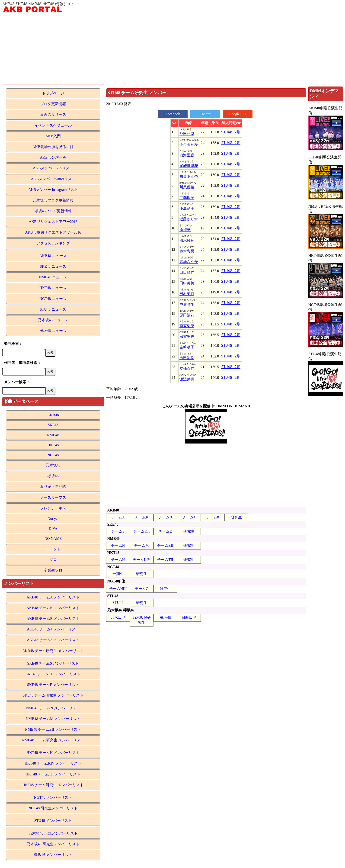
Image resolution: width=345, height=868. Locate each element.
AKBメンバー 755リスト (53, 168)
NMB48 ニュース (53, 277)
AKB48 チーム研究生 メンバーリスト (53, 651)
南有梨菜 (187, 326)
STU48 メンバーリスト (53, 821)
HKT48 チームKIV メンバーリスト (53, 763)
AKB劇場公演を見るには (53, 147)
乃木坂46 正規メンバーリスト (53, 833)
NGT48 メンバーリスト (53, 797)
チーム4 (189, 517)
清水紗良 (187, 240)
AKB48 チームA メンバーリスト (53, 597)
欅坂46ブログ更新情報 (53, 211)
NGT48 (53, 455)
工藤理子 (187, 198)
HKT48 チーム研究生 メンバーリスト (53, 785)
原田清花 (187, 315)
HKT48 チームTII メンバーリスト (53, 774)
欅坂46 (53, 476)
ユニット (53, 549)
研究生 (236, 517)
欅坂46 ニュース (53, 331)
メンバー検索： (17, 382)
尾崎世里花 (189, 166)
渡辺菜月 (187, 379)
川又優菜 (187, 187)
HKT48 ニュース (53, 288)
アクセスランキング (53, 243)
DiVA (53, 529)
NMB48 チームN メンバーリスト (53, 708)
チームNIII (118, 589)
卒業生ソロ (53, 570)
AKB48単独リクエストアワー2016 (53, 232)
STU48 (118, 603)
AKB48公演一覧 (53, 157)
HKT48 (53, 445)
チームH (118, 560)
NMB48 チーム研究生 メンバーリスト (53, 740)
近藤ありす (189, 219)
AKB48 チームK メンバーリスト (53, 608)
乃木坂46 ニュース (53, 320)
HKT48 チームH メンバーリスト (53, 753)
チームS (118, 531)
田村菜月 (187, 294)
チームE (165, 531)
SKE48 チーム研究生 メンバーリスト (53, 695)
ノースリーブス (53, 497)
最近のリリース (53, 114)
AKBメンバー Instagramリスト (53, 190)
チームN (118, 545)
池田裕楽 (187, 134)
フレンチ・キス (53, 508)
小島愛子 (187, 208)
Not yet (53, 519)
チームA (118, 517)
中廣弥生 (187, 304)
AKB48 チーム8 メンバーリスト (53, 640)
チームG (142, 589)
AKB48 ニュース (53, 256)
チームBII (165, 545)
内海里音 (187, 155)
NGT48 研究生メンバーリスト (53, 808)
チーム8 (213, 517)
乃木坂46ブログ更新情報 (53, 200)
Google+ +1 (238, 114)
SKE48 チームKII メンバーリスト (53, 674)
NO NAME (53, 538)
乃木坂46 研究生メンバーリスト (53, 844)
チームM (141, 545)
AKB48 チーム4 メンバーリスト (53, 629)
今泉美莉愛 (189, 144)
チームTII (165, 560)
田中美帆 (187, 283)
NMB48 (53, 435)
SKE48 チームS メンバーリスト (53, 663)
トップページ (53, 93)
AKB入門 (53, 136)
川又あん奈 (189, 176)
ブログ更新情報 (53, 104)
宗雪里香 (187, 336)
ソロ (53, 560)
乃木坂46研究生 (142, 620)
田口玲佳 (187, 272)
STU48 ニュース (53, 309)
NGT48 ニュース (53, 299)
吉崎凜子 (187, 347)
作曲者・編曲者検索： (22, 363)
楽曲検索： (13, 344)
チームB (165, 517)
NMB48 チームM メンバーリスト (53, 719)
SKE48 (53, 425)
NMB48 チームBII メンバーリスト (53, 729)
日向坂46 (189, 618)
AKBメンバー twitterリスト (53, 179)
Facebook (173, 114)
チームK (142, 517)
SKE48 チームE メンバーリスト (53, 685)
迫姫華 (185, 230)
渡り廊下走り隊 (53, 487)
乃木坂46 (53, 465)
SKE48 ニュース (53, 266)
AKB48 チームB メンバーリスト (53, 619)
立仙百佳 (187, 368)
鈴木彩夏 (187, 251)
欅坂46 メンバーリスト (53, 855)
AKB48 (53, 415)
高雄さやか (189, 262)
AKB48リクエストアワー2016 (53, 222)
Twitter (205, 114)
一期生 (118, 574)
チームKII (141, 531)
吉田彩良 (187, 358)
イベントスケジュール (53, 125)
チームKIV (141, 560)
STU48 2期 (231, 132)
